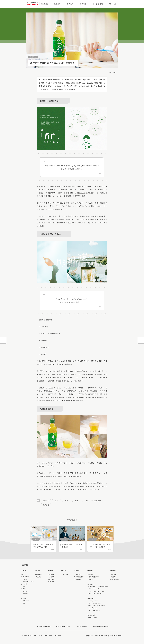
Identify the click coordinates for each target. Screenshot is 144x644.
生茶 (57, 501)
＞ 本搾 (23, 589)
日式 (87, 501)
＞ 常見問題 (78, 579)
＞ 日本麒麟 (51, 574)
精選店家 (83, 4)
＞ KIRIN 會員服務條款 (81, 626)
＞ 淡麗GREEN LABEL (28, 582)
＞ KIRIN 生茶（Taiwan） (95, 594)
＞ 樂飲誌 (90, 579)
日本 (77, 501)
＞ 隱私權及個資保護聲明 (44, 626)
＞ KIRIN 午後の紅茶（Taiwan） (97, 591)
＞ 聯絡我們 (78, 574)
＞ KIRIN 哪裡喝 (114, 579)
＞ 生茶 (23, 603)
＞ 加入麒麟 (51, 582)
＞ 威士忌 (24, 591)
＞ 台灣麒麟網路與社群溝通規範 (100, 626)
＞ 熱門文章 (113, 574)
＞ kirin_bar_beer (93, 601)
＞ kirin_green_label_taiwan (96, 606)
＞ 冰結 (23, 586)
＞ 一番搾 (24, 579)
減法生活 (46, 505)
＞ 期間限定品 (39, 574)
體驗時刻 (46, 501)
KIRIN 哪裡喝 (98, 4)
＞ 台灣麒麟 (51, 577)
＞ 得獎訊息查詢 (79, 577)
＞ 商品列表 (38, 577)
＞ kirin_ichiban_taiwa (94, 603)
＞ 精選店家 (113, 577)
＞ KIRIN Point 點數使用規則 (63, 626)
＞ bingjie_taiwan (93, 608)
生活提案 (57, 4)
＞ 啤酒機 (24, 584)
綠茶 (67, 501)
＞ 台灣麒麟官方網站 (93, 577)
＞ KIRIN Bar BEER (93, 589)
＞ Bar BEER (25, 577)
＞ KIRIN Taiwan (92, 617)
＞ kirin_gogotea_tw (94, 610)
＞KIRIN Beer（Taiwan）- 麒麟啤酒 (98, 586)
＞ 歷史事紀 (51, 579)
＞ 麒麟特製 (25, 594)
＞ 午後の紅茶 (25, 601)
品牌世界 (70, 4)
